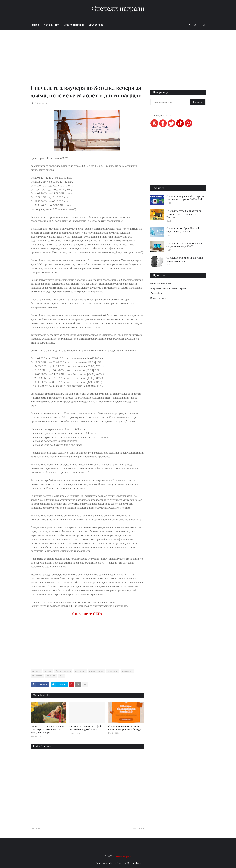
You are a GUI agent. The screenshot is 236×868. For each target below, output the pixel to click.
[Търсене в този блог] (171, 102)
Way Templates (134, 863)
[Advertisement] (87, 61)
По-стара (138, 828)
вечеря (48, 671)
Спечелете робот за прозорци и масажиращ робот (185, 259)
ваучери (36, 671)
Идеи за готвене (158, 298)
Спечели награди (118, 8)
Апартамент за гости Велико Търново (169, 288)
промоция (127, 671)
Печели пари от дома (161, 283)
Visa (61, 676)
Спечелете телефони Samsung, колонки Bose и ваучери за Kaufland (184, 214)
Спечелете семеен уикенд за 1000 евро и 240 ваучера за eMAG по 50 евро (47, 729)
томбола (51, 676)
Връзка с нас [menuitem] (96, 25)
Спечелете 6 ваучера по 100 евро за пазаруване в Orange (125, 728)
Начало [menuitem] (35, 25)
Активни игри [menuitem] (51, 25)
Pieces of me (156, 293)
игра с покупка (96, 671)
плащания (113, 671)
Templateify (111, 863)
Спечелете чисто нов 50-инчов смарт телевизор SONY (184, 245)
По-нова (36, 828)
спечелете (37, 676)
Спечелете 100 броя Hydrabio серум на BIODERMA (183, 230)
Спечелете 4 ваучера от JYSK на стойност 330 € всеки (86, 728)
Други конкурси (63, 671)
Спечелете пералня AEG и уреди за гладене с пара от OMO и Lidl (185, 198)
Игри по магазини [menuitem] (74, 25)
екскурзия (80, 671)
